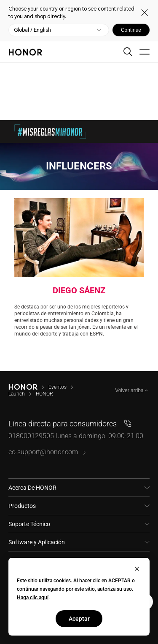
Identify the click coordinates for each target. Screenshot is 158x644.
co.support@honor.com (47, 452)
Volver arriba (130, 390)
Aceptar (79, 619)
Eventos (58, 387)
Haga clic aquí (33, 598)
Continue (131, 30)
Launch (17, 394)
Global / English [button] (32, 30)
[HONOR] (23, 387)
